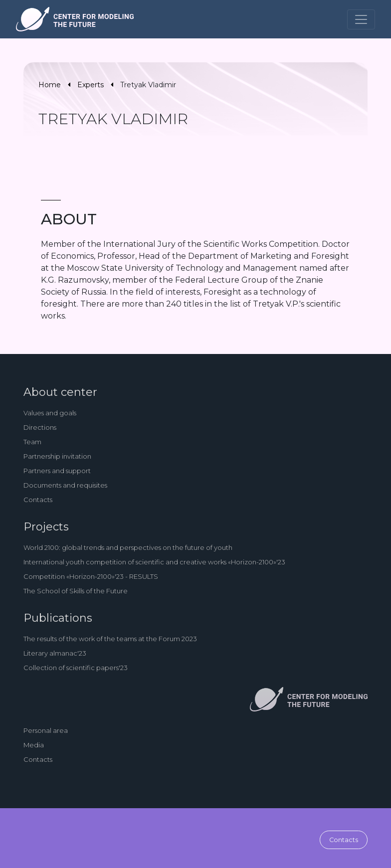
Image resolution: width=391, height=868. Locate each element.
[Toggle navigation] (361, 19)
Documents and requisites (65, 485)
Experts (91, 85)
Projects (46, 527)
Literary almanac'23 (55, 653)
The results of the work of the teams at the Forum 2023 (110, 639)
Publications (58, 618)
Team (32, 442)
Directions (40, 427)
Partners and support (57, 471)
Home (50, 85)
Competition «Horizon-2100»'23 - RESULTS (91, 576)
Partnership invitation (57, 456)
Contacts (38, 500)
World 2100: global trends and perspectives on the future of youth (128, 547)
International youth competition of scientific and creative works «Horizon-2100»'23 (154, 562)
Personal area (46, 730)
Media (34, 745)
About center (60, 392)
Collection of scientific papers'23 (76, 668)
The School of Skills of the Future (76, 591)
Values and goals (50, 413)
